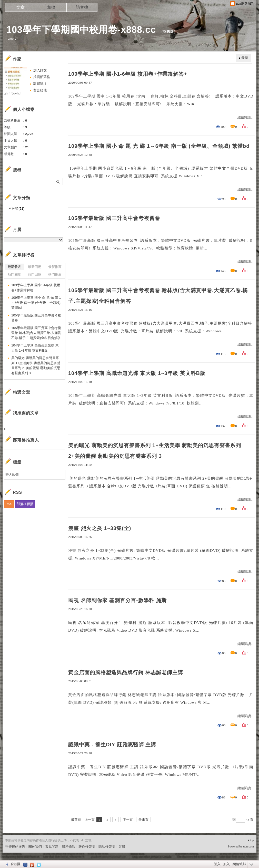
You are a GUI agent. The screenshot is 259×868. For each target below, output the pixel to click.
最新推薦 (55, 267)
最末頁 (143, 820)
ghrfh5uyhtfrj (13, 93)
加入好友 (40, 70)
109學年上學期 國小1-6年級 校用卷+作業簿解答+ (128, 74)
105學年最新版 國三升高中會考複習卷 (114, 218)
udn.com (248, 846)
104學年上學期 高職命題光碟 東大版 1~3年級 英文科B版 (137, 373)
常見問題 (52, 847)
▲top (250, 840)
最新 (245, 58)
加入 (226, 864)
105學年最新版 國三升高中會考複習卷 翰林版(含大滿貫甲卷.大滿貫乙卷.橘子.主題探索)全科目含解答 (158, 296)
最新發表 (14, 267)
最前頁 (76, 820)
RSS (9, 504)
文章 (21, 7)
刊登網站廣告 (15, 847)
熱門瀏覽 (14, 274)
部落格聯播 (25, 504)
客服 (122, 847)
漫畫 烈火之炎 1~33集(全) (100, 528)
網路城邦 (239, 864)
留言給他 (40, 90)
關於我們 (35, 847)
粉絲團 (16, 864)
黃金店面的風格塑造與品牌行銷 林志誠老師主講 (126, 672)
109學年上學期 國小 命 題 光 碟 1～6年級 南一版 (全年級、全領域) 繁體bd (159, 146)
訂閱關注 (40, 84)
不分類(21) (16, 209)
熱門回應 (35, 274)
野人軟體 (12, 475)
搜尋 (58, 181)
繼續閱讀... (245, 117)
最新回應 (35, 267)
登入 (217, 864)
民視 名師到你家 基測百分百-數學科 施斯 (117, 600)
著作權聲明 (87, 847)
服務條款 (68, 847)
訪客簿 (82, 7)
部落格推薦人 (26, 440)
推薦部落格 (42, 77)
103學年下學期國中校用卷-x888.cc (81, 30)
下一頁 (128, 820)
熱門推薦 (55, 274)
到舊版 (168, 32)
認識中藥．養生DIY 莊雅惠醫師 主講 (112, 745)
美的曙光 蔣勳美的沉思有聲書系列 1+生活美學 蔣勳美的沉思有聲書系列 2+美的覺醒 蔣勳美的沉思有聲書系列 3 (155, 451)
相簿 (51, 7)
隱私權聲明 (107, 847)
